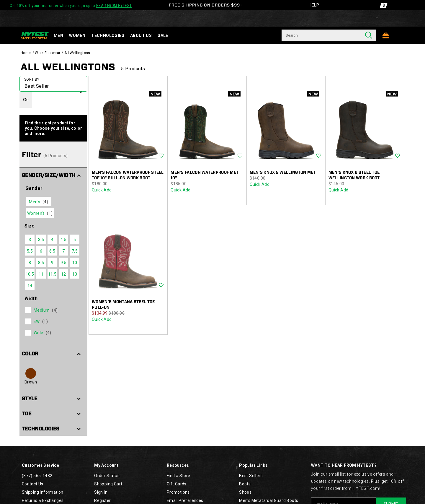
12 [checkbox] (64, 274)
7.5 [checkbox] (75, 251)
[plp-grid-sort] (53, 84)
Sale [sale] (163, 35)
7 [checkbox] (63, 251)
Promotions (178, 492)
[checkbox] (53, 310)
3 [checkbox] (30, 240)
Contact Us (33, 484)
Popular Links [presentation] (253, 465)
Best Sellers (251, 476)
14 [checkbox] (30, 286)
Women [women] (77, 35)
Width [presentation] (31, 299)
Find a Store (179, 476)
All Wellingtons (68, 67)
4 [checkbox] (52, 240)
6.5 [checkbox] (52, 251)
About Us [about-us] (141, 35)
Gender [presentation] (34, 188)
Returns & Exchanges (43, 500)
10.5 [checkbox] (30, 274)
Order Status (107, 476)
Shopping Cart (108, 484)
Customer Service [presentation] (40, 465)
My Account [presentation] (106, 465)
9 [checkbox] (52, 263)
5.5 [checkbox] (30, 251)
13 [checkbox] (75, 274)
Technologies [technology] (108, 35)
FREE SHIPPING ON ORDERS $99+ (206, 5)
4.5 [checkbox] (63, 240)
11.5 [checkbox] (52, 274)
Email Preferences (185, 500)
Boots (245, 484)
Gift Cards (177, 484)
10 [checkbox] (75, 263)
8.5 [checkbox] (41, 263)
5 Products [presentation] (133, 69)
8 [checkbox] (30, 263)
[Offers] (384, 5)
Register (102, 500)
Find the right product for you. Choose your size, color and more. (53, 128)
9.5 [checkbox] (63, 263)
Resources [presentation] (178, 465)
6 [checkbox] (41, 251)
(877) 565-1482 (37, 476)
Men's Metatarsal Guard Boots (269, 500)
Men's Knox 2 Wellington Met (283, 172)
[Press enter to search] (369, 35)
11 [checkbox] (41, 274)
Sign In (101, 492)
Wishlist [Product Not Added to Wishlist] (161, 156)
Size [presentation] (30, 226)
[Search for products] (321, 35)
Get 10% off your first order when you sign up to (71, 6)
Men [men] (58, 35)
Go (26, 100)
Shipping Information (43, 492)
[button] (53, 175)
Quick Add (102, 190)
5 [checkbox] (75, 240)
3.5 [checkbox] (41, 240)
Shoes (245, 492)
